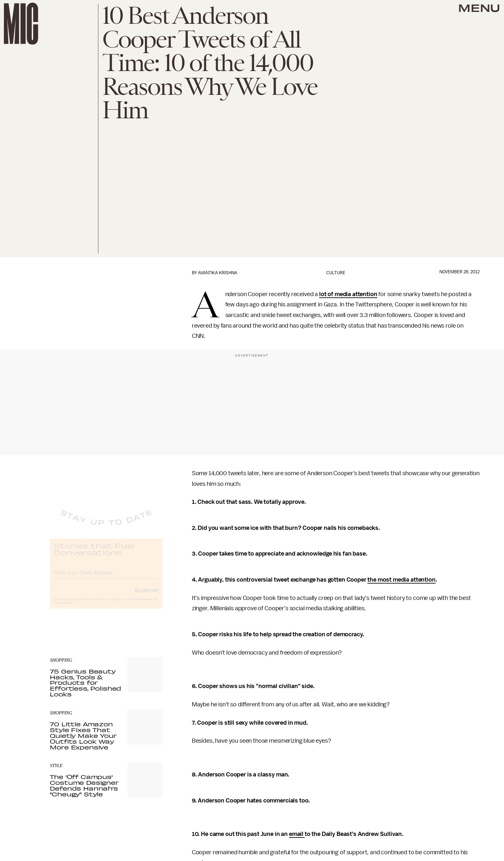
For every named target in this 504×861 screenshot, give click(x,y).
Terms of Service (140, 605)
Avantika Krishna (218, 273)
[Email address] (106, 577)
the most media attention (401, 580)
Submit (147, 595)
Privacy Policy (63, 608)
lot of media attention (348, 294)
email (297, 834)
